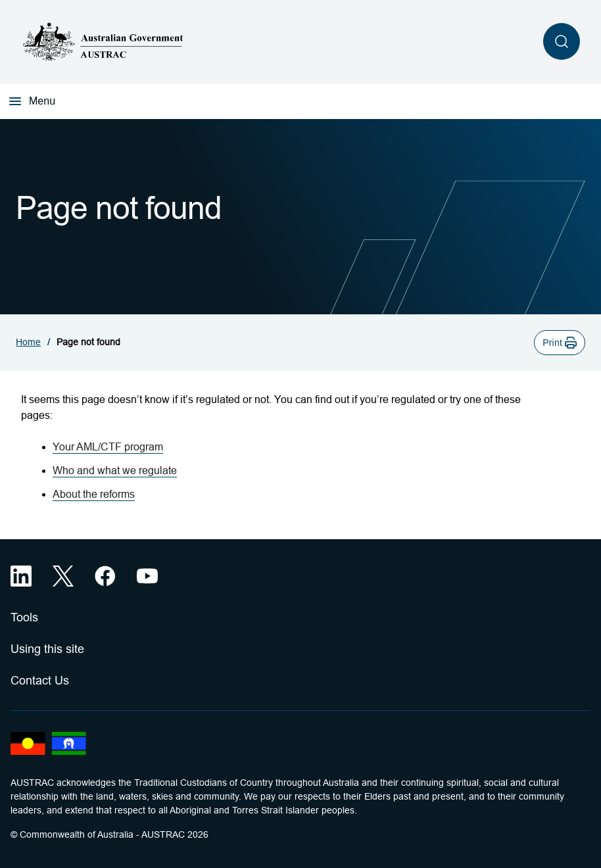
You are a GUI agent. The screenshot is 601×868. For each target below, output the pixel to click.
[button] (560, 343)
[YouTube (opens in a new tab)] (147, 576)
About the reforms (94, 494)
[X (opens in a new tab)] (63, 576)
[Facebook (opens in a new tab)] (105, 576)
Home (28, 342)
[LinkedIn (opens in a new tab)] (21, 576)
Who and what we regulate (115, 470)
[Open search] (562, 41)
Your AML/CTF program (108, 447)
